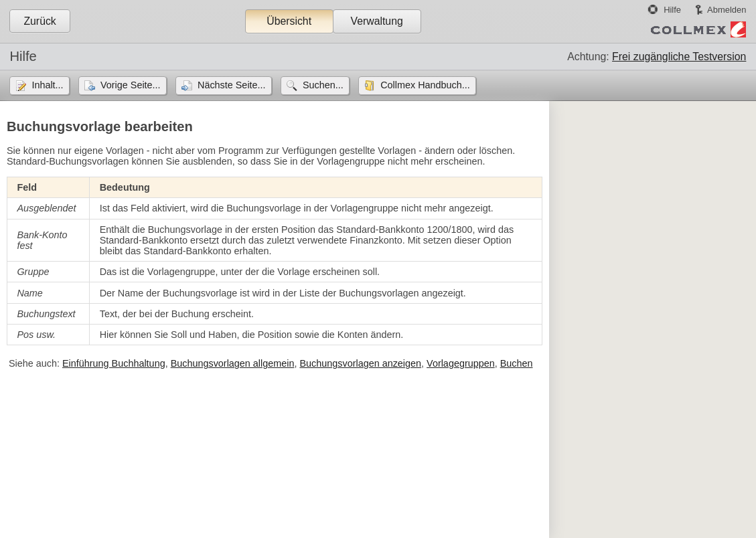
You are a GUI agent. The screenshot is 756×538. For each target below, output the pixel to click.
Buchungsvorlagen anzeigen (360, 363)
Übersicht (289, 21)
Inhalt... (47, 85)
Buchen (517, 363)
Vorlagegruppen (461, 363)
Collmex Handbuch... (425, 85)
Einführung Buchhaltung (114, 363)
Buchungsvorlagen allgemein (233, 363)
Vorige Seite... (131, 85)
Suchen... (323, 85)
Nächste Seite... (232, 85)
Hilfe (672, 10)
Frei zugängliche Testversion (679, 57)
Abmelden (727, 10)
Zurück (40, 21)
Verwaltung (376, 21)
